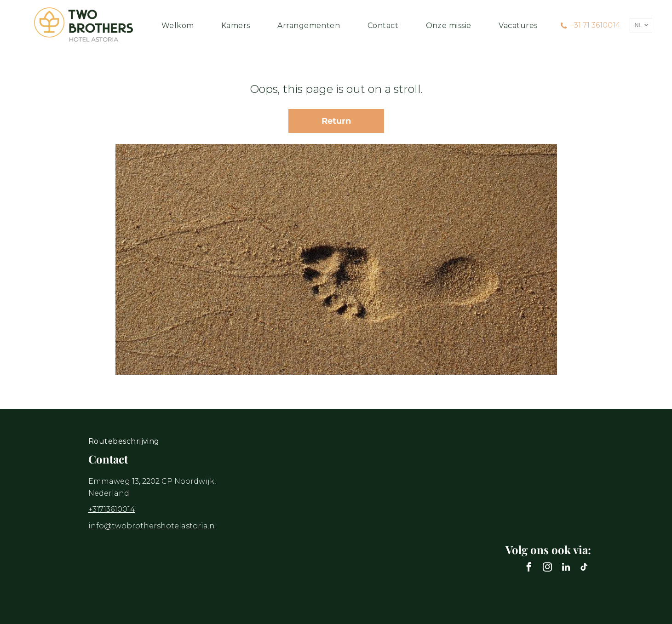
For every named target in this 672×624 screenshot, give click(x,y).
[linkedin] (566, 568)
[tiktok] (584, 568)
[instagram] (547, 568)
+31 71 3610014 (595, 25)
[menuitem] (178, 25)
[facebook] (529, 568)
